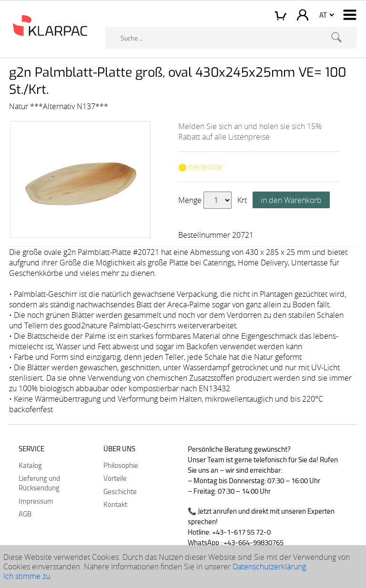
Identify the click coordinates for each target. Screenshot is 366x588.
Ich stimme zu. (28, 576)
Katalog (30, 465)
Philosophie (121, 465)
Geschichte (120, 491)
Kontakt (115, 504)
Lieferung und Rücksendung (39, 483)
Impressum (36, 501)
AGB (25, 514)
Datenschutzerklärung (269, 567)
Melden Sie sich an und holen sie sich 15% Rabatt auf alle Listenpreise (250, 132)
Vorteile (115, 478)
